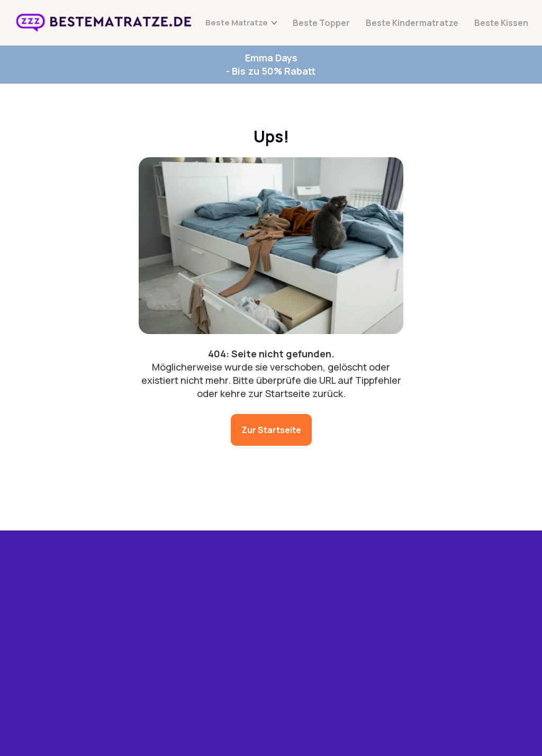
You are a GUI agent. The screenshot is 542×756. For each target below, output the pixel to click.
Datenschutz (280, 641)
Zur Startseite (271, 430)
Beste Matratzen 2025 (165, 611)
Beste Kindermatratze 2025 (162, 678)
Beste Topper (321, 23)
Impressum (328, 641)
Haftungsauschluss (387, 641)
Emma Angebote (165, 585)
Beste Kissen (501, 23)
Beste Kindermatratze (412, 23)
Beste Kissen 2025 (169, 709)
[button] (364, 663)
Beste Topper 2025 (160, 642)
